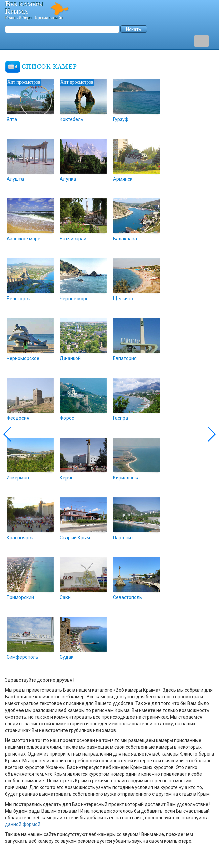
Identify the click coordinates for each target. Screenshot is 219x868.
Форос (67, 418)
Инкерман (18, 478)
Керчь (67, 478)
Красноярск (20, 538)
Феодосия (18, 418)
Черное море (74, 299)
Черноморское (23, 358)
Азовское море (24, 239)
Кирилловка (126, 478)
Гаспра (120, 418)
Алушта (15, 179)
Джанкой (70, 358)
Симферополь (23, 657)
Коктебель (72, 119)
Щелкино (123, 299)
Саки (65, 597)
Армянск (123, 179)
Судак (67, 657)
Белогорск (18, 299)
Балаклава (125, 239)
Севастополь (127, 597)
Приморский (20, 597)
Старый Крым (75, 538)
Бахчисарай (73, 239)
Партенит (123, 538)
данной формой (23, 824)
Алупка (68, 179)
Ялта (12, 119)
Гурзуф (121, 119)
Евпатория (125, 358)
